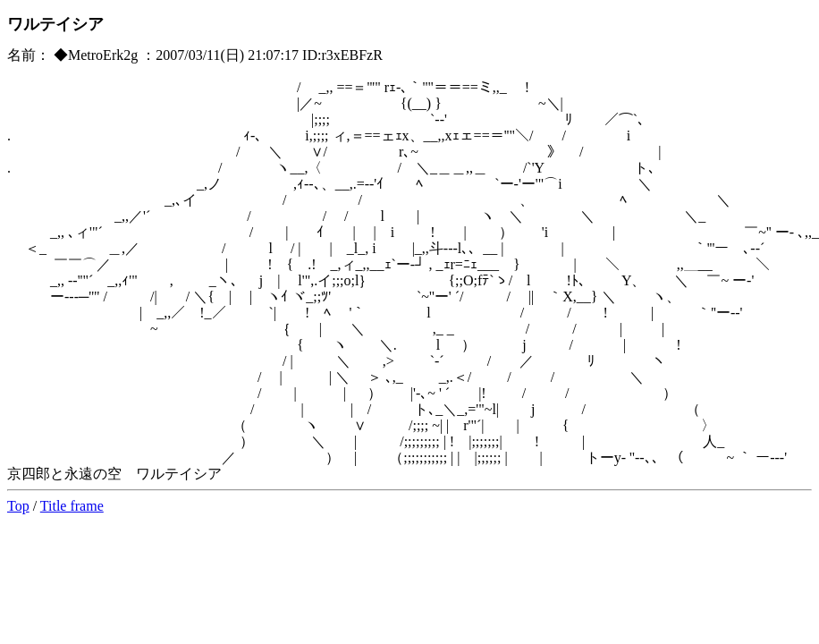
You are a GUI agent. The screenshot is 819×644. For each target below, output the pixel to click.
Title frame (72, 506)
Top (18, 506)
